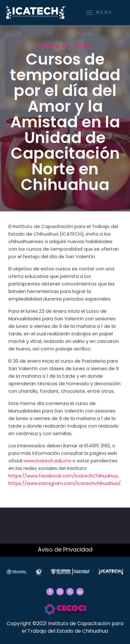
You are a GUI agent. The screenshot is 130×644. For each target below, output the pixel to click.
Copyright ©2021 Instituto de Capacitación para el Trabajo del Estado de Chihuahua (65, 627)
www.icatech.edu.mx (47, 461)
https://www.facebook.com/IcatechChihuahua (63, 476)
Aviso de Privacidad (65, 549)
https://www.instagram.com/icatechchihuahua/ (65, 483)
